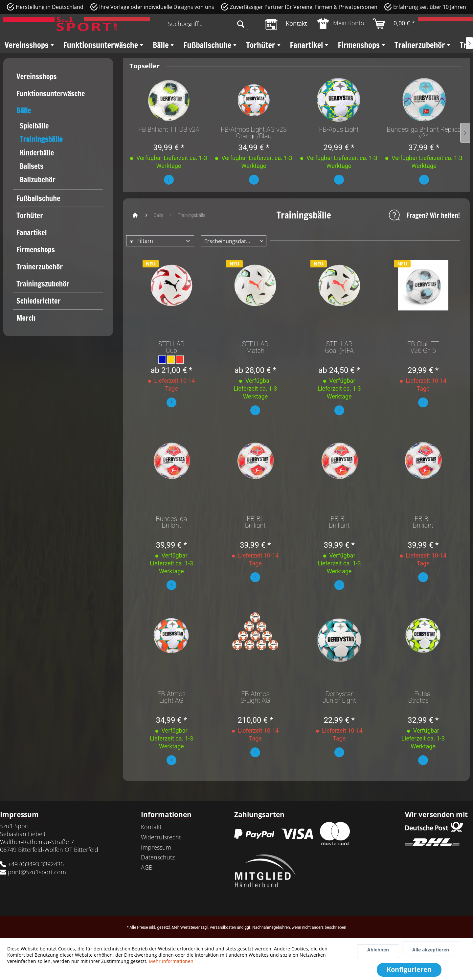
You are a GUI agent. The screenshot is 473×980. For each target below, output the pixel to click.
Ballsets (32, 166)
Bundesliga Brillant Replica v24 (424, 133)
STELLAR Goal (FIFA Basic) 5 (339, 347)
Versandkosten (223, 927)
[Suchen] (241, 24)
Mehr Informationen (171, 961)
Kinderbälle (37, 153)
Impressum (156, 847)
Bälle (24, 111)
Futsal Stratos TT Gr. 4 (423, 697)
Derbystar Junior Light (339, 697)
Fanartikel (32, 232)
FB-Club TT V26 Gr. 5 (423, 347)
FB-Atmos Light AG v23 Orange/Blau (254, 133)
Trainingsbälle (41, 139)
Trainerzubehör (40, 267)
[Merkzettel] (286, 24)
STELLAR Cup (171, 347)
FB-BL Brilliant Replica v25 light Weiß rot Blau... (255, 522)
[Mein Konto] (341, 24)
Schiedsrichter (38, 301)
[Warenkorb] (394, 24)
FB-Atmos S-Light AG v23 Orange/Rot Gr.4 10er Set (255, 697)
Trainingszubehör (43, 284)
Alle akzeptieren (431, 950)
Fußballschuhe (38, 198)
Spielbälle (34, 126)
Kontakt (151, 827)
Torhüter (30, 215)
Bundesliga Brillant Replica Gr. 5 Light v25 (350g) (172, 522)
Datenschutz (158, 857)
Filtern (141, 241)
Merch (26, 318)
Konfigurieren (409, 969)
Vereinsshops (37, 76)
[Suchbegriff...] (206, 24)
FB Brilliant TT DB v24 (169, 130)
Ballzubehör (38, 180)
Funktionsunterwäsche (51, 93)
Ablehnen (378, 950)
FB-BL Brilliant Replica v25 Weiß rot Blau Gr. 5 (423, 522)
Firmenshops (36, 250)
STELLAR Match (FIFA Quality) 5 (255, 347)
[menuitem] (206, 24)
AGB (147, 867)
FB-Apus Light (339, 130)
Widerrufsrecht (161, 837)
